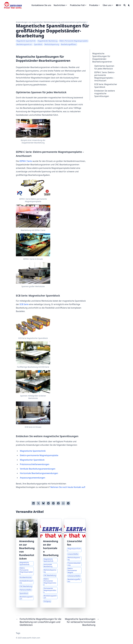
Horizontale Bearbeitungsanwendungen (39, 473)
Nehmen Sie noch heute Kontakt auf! (68, 487)
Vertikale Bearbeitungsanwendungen (38, 469)
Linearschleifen (74, 543)
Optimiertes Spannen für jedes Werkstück (104, 67)
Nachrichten (60, 5)
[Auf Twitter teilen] (38, 503)
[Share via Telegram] (68, 503)
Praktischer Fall (77, 5)
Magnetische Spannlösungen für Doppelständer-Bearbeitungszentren (102, 58)
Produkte (94, 5)
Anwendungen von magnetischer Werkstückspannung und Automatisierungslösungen (51, 22)
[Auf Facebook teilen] (58, 503)
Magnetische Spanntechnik (33, 451)
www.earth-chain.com (31, 638)
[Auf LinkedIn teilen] (33, 503)
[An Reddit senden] (48, 503)
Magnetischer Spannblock (32, 460)
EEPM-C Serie (26, 161)
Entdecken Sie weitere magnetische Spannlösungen (105, 93)
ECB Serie (24, 304)
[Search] (125, 5)
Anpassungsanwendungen (33, 478)
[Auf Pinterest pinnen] (53, 503)
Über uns (107, 5)
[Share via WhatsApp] (63, 503)
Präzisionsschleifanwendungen (35, 464)
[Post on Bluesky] (43, 503)
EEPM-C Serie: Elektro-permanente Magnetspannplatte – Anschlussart (105, 76)
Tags (18, 633)
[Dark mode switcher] (129, 5)
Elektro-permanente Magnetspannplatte (39, 455)
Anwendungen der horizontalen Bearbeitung (51, 548)
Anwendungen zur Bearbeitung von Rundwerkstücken (27, 550)
